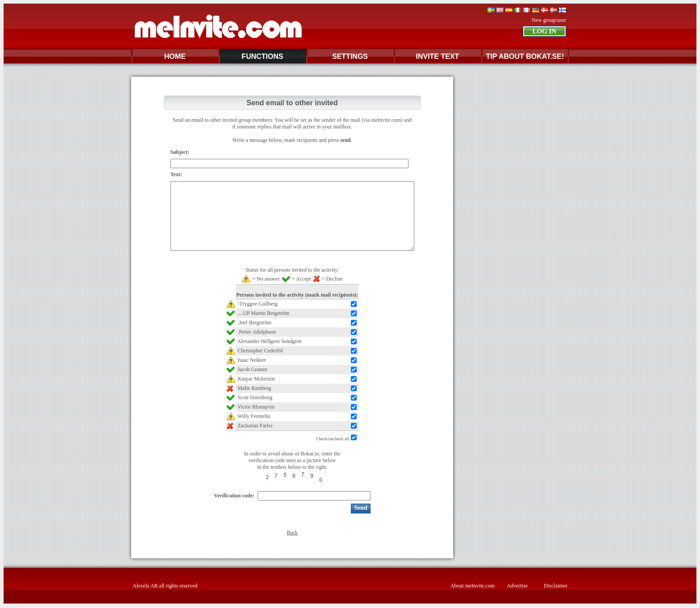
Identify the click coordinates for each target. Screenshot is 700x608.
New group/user (549, 20)
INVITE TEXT (437, 56)
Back (292, 533)
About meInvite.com (473, 586)
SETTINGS (350, 56)
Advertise (517, 586)
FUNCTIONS (262, 56)
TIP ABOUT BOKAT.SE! (525, 56)
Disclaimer (556, 586)
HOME (175, 56)
